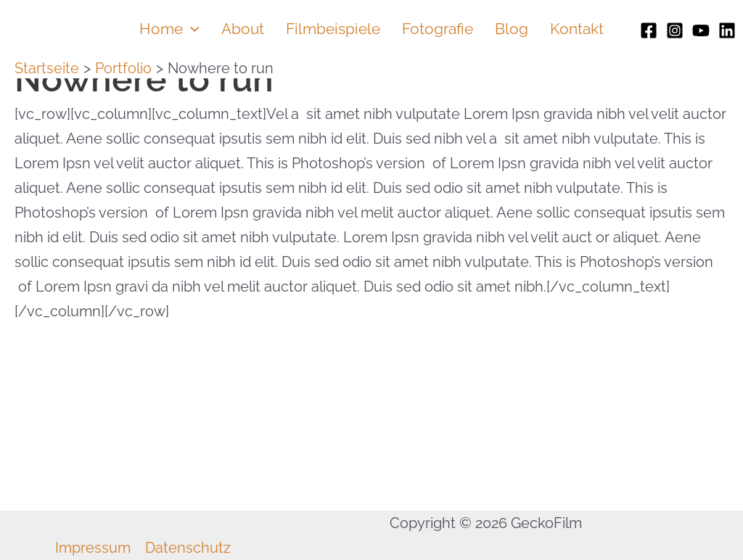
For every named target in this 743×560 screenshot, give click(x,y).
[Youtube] (701, 30)
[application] (191, 29)
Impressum (93, 548)
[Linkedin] (727, 30)
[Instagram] (675, 30)
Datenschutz (188, 548)
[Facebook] (649, 30)
